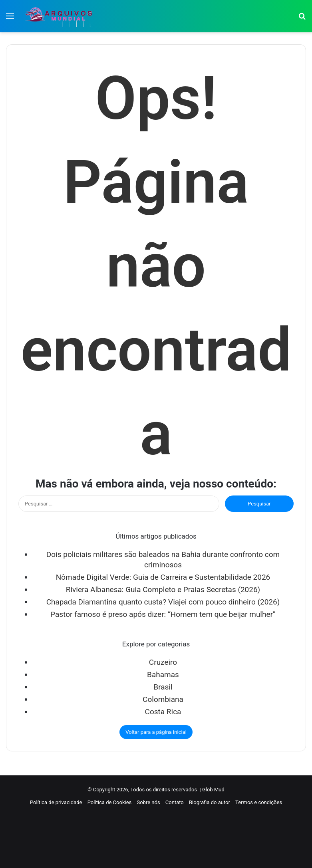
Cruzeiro (163, 662)
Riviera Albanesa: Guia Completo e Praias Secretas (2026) (163, 590)
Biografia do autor (210, 802)
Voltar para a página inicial (156, 732)
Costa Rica (163, 712)
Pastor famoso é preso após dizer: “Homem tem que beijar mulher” (163, 614)
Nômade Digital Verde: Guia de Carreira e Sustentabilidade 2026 (163, 577)
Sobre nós (148, 802)
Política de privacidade (56, 802)
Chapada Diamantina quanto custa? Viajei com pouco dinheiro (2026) (163, 602)
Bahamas (163, 675)
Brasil (163, 687)
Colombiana (163, 699)
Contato (175, 802)
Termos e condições (259, 802)
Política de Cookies (110, 802)
